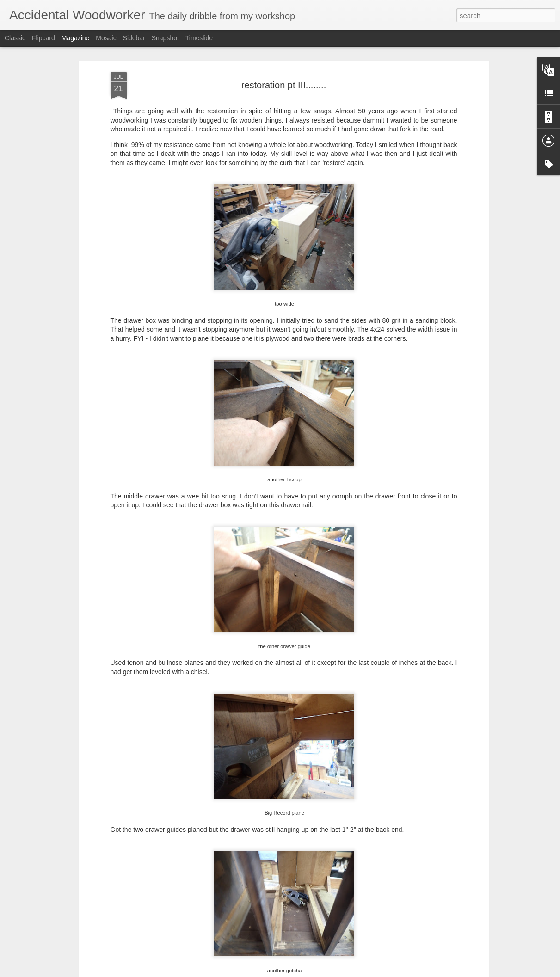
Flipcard (43, 38)
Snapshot (165, 38)
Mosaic (106, 38)
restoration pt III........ (284, 85)
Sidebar (134, 38)
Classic (15, 38)
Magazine (76, 38)
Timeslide (199, 38)
